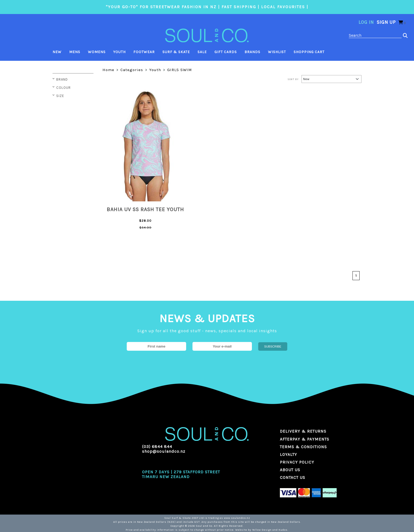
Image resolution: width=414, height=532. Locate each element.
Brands (252, 52)
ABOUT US (290, 470)
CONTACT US (293, 478)
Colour (63, 88)
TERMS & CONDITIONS (303, 447)
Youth (119, 52)
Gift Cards (226, 52)
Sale (202, 52)
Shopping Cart (309, 52)
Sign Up (386, 22)
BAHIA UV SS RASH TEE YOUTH (145, 209)
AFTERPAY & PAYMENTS (305, 439)
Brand (62, 79)
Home (108, 70)
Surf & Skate (176, 52)
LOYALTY (288, 455)
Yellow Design (262, 530)
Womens (97, 52)
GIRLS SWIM (180, 70)
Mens (75, 52)
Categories (132, 70)
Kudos (283, 530)
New (57, 52)
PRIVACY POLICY (297, 462)
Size (60, 96)
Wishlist (277, 52)
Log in (366, 22)
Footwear (144, 52)
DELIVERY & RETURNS (303, 431)
